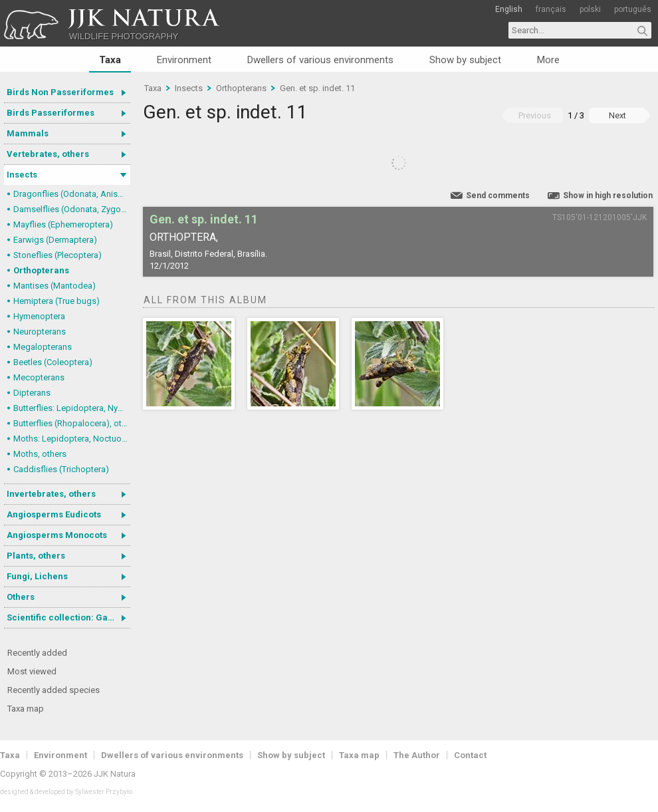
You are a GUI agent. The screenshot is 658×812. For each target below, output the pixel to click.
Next (617, 115)
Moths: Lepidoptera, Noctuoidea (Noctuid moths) (72, 439)
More (548, 60)
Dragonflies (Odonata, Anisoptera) (72, 194)
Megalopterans (43, 347)
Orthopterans (41, 270)
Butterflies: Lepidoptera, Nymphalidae (72, 408)
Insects (22, 175)
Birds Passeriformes (51, 113)
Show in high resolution (608, 196)
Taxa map (26, 709)
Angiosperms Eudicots (54, 514)
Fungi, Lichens (37, 576)
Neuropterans (40, 332)
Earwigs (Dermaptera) (55, 240)
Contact (470, 755)
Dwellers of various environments (320, 60)
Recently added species (54, 690)
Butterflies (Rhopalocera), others (72, 423)
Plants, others (36, 556)
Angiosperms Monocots (57, 535)
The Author (417, 755)
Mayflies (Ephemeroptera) (63, 224)
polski (590, 9)
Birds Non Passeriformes (60, 92)
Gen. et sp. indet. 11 (317, 88)
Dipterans (32, 393)
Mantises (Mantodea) (55, 286)
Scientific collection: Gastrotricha (68, 617)
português (633, 9)
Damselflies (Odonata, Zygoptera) (72, 209)
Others (21, 597)
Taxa (110, 60)
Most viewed (32, 671)
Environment (184, 60)
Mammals (28, 133)
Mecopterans (39, 377)
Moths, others (40, 454)
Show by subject (465, 60)
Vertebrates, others (48, 154)
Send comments (498, 196)
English (509, 9)
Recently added (37, 653)
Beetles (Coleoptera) (53, 362)
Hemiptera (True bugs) (56, 301)
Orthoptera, (184, 237)
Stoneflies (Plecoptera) (57, 255)
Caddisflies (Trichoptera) (61, 469)
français (551, 9)
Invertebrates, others (51, 494)
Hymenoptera (39, 316)
